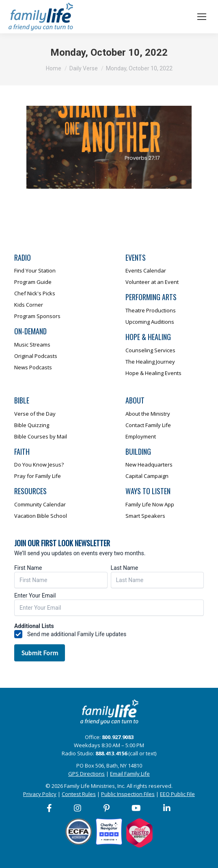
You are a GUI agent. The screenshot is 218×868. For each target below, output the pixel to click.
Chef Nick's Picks (35, 293)
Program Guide (33, 282)
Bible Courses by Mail (41, 436)
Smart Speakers (145, 516)
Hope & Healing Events (153, 373)
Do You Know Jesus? (39, 465)
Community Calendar (40, 504)
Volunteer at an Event (152, 282)
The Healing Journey (150, 362)
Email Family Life (130, 774)
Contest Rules (79, 794)
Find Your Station (35, 270)
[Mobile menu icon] (202, 17)
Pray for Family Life (38, 476)
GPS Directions (86, 774)
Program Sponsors (37, 316)
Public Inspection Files (128, 794)
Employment (141, 436)
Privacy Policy (40, 794)
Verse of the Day (35, 414)
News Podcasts (33, 367)
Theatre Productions (151, 310)
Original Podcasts (36, 356)
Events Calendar (146, 270)
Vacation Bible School (41, 516)
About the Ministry (148, 414)
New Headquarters (149, 465)
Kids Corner (29, 305)
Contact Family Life (148, 425)
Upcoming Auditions (150, 322)
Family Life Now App (150, 504)
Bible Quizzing (32, 425)
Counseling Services (150, 350)
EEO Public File (177, 794)
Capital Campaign (147, 476)
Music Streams (32, 345)
